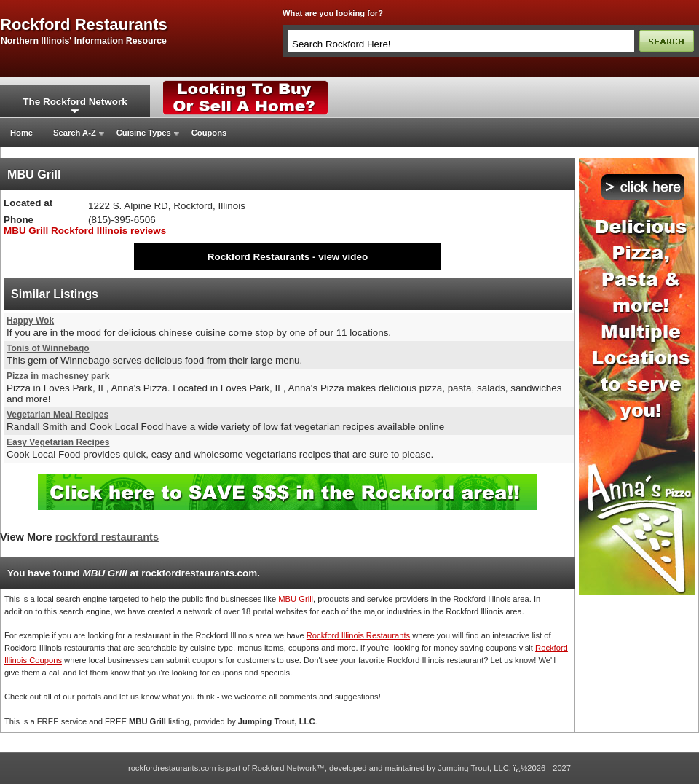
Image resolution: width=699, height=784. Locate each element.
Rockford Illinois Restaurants (358, 635)
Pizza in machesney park (58, 376)
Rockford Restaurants (258, 257)
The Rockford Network (75, 102)
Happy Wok (30, 321)
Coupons (209, 133)
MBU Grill (296, 599)
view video (343, 257)
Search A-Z (75, 133)
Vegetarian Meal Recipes (58, 415)
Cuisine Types (144, 133)
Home (21, 133)
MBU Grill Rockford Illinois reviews (85, 231)
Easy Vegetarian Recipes (58, 442)
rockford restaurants (84, 25)
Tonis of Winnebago (48, 348)
